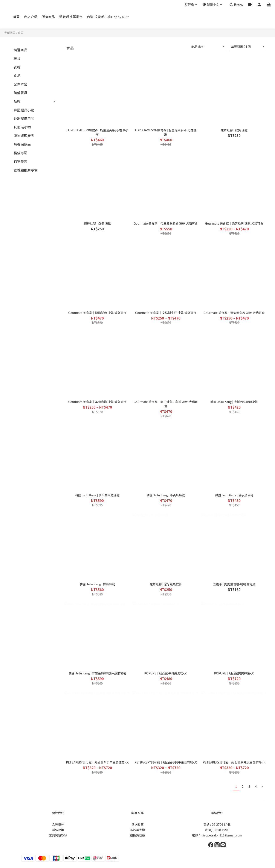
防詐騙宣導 (137, 830)
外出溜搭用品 (24, 118)
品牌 (17, 101)
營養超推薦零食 (71, 17)
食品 (21, 33)
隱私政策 (58, 830)
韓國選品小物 (24, 110)
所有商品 (48, 17)
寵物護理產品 (24, 136)
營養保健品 (22, 144)
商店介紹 (31, 17)
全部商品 (10, 33)
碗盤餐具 (20, 93)
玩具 (17, 58)
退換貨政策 (137, 835)
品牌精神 (58, 824)
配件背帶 (20, 84)
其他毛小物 (22, 127)
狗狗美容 (20, 161)
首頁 (16, 17)
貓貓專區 (20, 153)
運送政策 (137, 824)
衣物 (17, 67)
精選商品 (20, 50)
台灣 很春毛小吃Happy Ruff (108, 17)
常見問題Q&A (58, 835)
